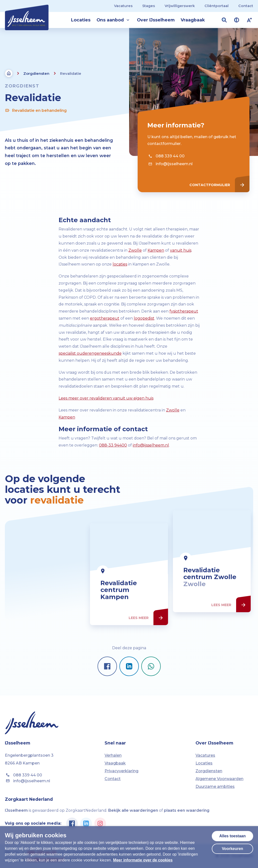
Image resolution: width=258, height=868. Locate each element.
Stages (149, 6)
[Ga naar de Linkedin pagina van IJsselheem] (86, 823)
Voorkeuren (232, 849)
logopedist (144, 318)
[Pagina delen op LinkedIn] (129, 666)
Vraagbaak (193, 20)
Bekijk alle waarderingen (133, 810)
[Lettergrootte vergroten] (249, 20)
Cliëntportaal (217, 6)
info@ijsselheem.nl (170, 164)
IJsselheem (16, 810)
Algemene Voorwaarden (219, 779)
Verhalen (113, 755)
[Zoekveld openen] (224, 20)
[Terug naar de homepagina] (9, 73)
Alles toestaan (232, 836)
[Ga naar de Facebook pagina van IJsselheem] (72, 823)
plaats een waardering (187, 810)
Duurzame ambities (215, 787)
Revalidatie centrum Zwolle (210, 597)
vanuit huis (181, 250)
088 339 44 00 (166, 156)
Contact (246, 6)
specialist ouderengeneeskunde (90, 353)
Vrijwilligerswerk (180, 6)
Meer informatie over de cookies (143, 860)
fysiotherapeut (184, 311)
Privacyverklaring (121, 771)
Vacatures (123, 6)
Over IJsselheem (156, 20)
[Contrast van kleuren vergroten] (237, 20)
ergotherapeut (105, 318)
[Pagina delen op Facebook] (107, 666)
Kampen (156, 250)
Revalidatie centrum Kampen (119, 613)
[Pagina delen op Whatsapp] (151, 666)
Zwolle (135, 250)
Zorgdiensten (36, 73)
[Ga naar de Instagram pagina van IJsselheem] (100, 823)
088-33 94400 (113, 445)
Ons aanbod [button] (114, 20)
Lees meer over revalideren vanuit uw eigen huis (106, 398)
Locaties (81, 20)
